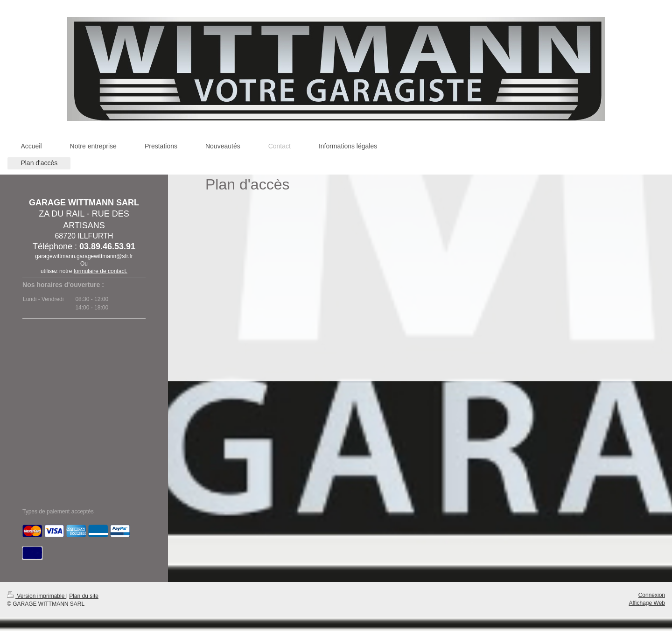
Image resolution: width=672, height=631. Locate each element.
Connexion (652, 595)
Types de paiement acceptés (58, 512)
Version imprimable (37, 596)
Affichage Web (647, 603)
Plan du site (84, 596)
